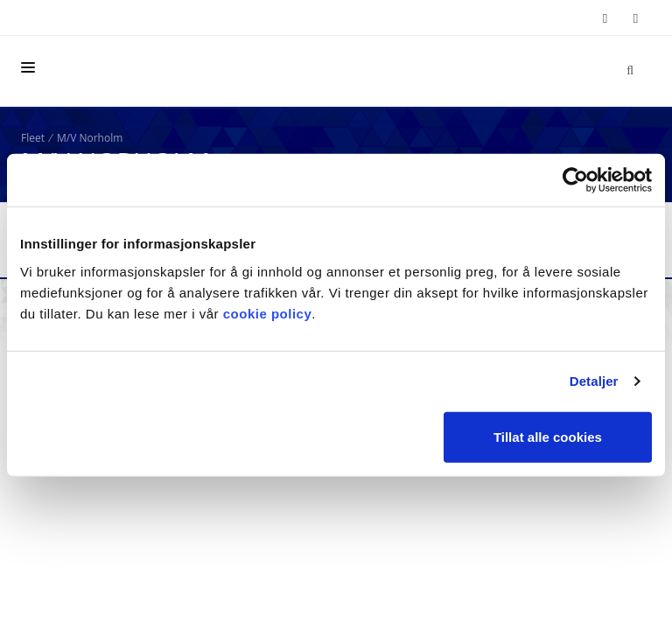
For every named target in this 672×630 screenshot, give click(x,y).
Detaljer (594, 381)
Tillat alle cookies (548, 436)
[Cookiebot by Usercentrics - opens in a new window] (575, 180)
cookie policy (268, 313)
